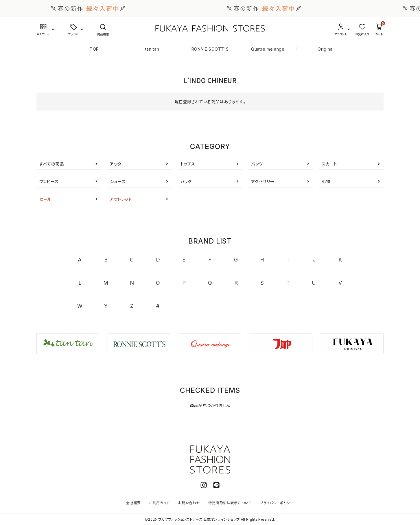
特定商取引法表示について (230, 503)
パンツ (257, 164)
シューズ (118, 181)
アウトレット (121, 199)
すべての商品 (51, 164)
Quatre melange (268, 49)
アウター (118, 164)
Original (326, 49)
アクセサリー (263, 181)
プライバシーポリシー (277, 503)
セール (45, 199)
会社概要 (133, 503)
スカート (329, 164)
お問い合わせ (189, 503)
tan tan (152, 49)
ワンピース (49, 181)
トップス (188, 164)
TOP (94, 49)
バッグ (186, 181)
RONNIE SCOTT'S (210, 49)
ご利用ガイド (160, 503)
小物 (326, 181)
